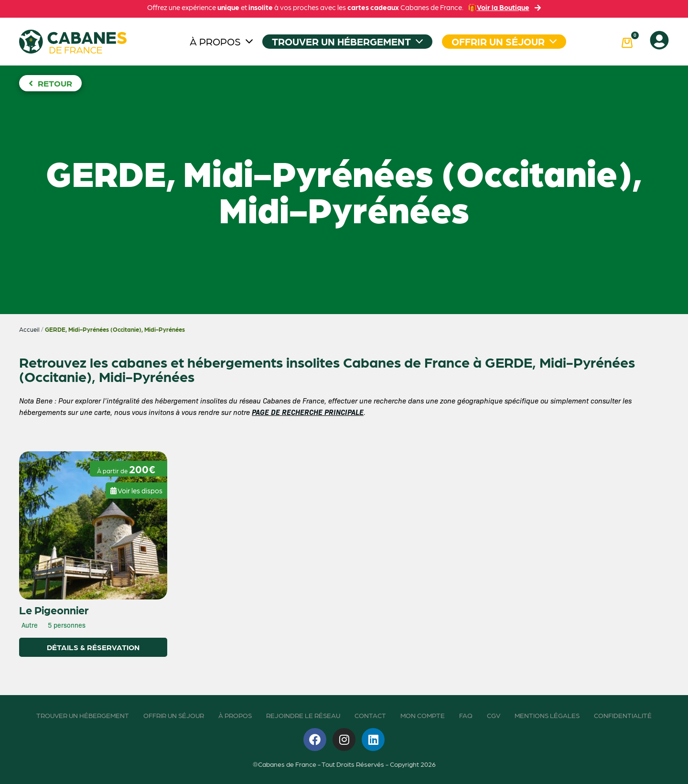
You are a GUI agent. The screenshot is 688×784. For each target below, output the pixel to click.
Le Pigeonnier (54, 610)
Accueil (29, 329)
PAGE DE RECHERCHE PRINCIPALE (308, 412)
